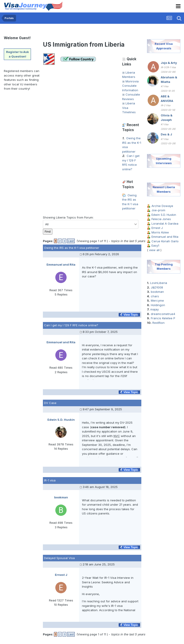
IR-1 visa (50, 480)
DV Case (50, 403)
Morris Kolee (160, 232)
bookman (157, 292)
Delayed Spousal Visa (59, 558)
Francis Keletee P (163, 318)
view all (154, 250)
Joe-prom (158, 210)
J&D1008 (157, 287)
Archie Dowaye (162, 206)
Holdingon (158, 305)
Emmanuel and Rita (165, 237)
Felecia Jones (161, 219)
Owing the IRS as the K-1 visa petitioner (72, 248)
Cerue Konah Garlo (165, 241)
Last (71, 241)
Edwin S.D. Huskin (164, 215)
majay (155, 309)
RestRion (158, 323)
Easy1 (155, 245)
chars (155, 296)
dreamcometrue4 (163, 314)
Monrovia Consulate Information (130, 86)
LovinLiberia (159, 283)
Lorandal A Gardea (165, 223)
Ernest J (157, 228)
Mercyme (157, 300)
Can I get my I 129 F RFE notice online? (71, 325)
